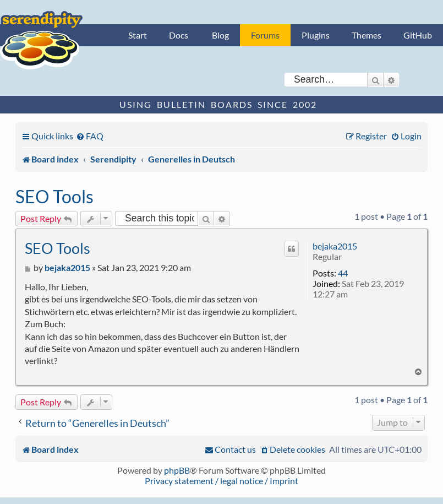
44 (343, 273)
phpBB (177, 470)
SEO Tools (54, 196)
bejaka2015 (335, 246)
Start (138, 35)
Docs (179, 35)
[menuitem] (90, 136)
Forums (265, 35)
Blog (220, 35)
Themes (367, 35)
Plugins (316, 35)
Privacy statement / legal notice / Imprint (221, 481)
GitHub (418, 35)
